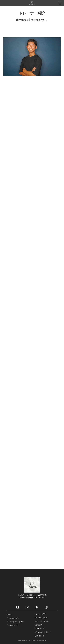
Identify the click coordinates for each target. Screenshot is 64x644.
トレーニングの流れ (42, 621)
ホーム (9, 614)
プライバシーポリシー (17, 622)
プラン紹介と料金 (41, 618)
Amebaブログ (14, 618)
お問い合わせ (14, 625)
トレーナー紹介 (40, 614)
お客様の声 (38, 625)
